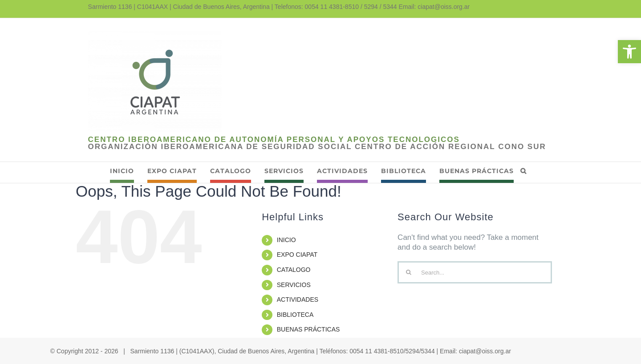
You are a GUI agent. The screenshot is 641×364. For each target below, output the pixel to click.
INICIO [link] (286, 240)
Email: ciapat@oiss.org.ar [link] (434, 7)
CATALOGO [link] (294, 270)
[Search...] (475, 272)
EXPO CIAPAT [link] (297, 255)
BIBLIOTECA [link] (295, 315)
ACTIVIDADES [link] (298, 299)
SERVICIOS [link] (294, 285)
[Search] (409, 272)
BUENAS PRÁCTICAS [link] (308, 329)
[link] (629, 52)
